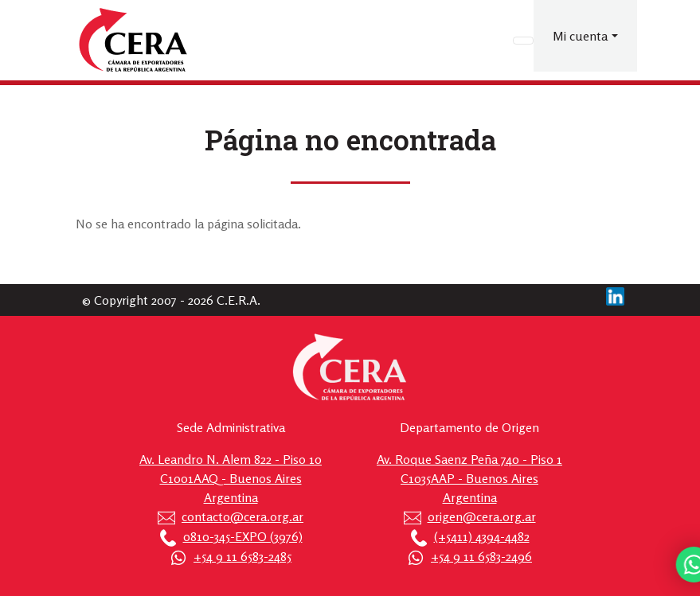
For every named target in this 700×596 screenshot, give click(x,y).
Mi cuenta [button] (580, 36)
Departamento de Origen (469, 427)
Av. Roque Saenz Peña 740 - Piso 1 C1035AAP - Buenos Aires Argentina (469, 478)
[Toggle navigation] (523, 41)
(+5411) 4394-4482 (482, 536)
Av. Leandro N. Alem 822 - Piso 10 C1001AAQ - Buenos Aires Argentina (231, 478)
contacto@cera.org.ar (242, 516)
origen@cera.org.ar (482, 516)
